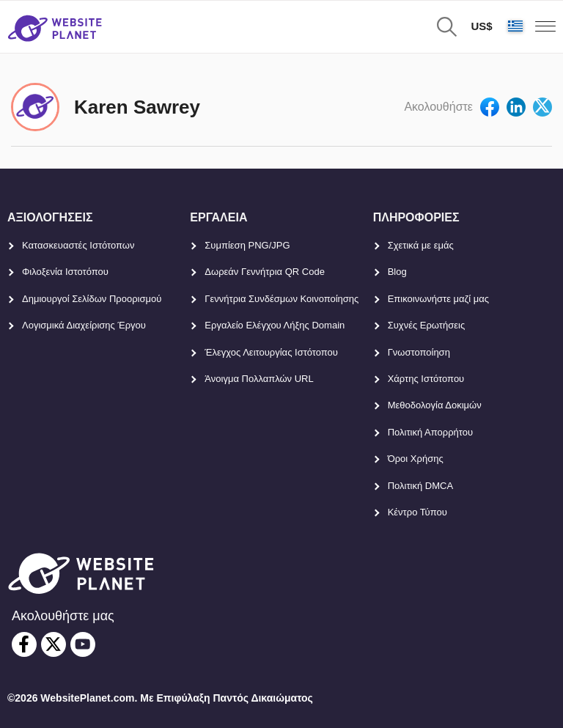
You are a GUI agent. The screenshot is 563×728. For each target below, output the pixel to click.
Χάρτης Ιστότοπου (426, 379)
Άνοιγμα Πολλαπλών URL (259, 379)
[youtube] (83, 644)
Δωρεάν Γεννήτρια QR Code (265, 272)
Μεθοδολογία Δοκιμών (435, 405)
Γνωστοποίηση (419, 352)
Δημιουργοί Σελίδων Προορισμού (92, 299)
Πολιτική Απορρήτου (430, 432)
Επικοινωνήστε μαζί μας (438, 299)
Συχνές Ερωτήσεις (427, 325)
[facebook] (24, 644)
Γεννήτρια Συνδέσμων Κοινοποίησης (281, 299)
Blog (397, 272)
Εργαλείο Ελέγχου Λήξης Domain (275, 325)
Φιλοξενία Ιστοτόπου (65, 272)
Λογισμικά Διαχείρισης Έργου (84, 325)
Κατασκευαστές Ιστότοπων (78, 245)
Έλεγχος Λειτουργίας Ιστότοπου (271, 352)
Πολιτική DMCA (420, 486)
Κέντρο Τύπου (417, 512)
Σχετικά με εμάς (421, 245)
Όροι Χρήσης (416, 459)
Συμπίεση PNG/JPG (247, 245)
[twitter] (54, 644)
